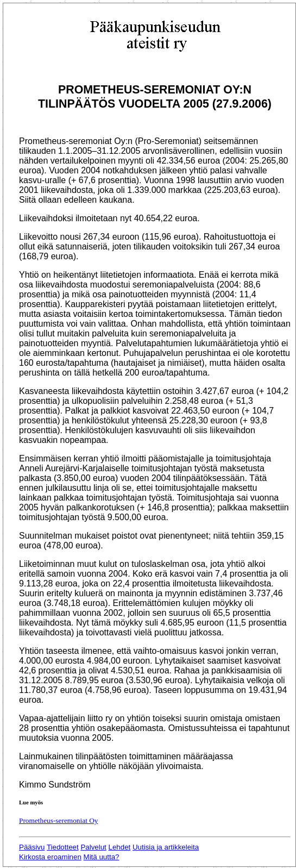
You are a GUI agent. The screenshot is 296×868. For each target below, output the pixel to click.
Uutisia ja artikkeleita (166, 847)
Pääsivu (32, 847)
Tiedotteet (63, 847)
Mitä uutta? (102, 857)
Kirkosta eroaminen (50, 857)
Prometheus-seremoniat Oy (58, 820)
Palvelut (93, 847)
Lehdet (120, 847)
